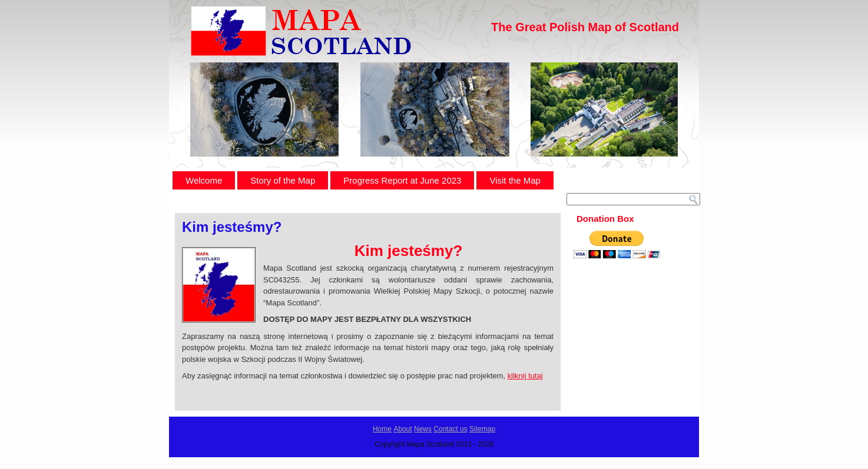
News (423, 429)
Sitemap (482, 429)
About (402, 429)
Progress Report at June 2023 (402, 180)
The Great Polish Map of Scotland (585, 27)
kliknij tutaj (525, 376)
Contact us (450, 429)
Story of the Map (283, 180)
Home (382, 429)
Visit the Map (515, 180)
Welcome (204, 180)
